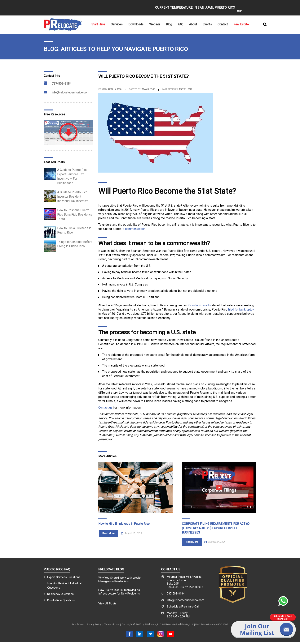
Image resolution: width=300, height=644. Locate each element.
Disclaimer (78, 624)
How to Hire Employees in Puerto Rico (124, 524)
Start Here (98, 24)
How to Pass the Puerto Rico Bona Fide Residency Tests (75, 215)
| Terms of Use (110, 624)
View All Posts (107, 603)
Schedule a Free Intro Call (183, 607)
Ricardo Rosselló (199, 305)
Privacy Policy (94, 624)
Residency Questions (60, 594)
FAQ (181, 24)
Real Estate (241, 24)
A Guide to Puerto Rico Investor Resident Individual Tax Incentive (73, 197)
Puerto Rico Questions (61, 600)
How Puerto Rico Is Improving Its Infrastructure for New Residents (119, 592)
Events (207, 24)
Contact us (105, 408)
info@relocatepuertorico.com (71, 92)
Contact (223, 24)
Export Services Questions (64, 577)
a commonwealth (134, 229)
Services (117, 24)
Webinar (155, 24)
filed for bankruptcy (241, 309)
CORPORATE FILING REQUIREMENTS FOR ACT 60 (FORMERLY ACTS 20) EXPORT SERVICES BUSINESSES (216, 528)
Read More (108, 533)
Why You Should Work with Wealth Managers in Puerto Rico (120, 580)
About (193, 24)
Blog (169, 24)
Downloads (136, 24)
